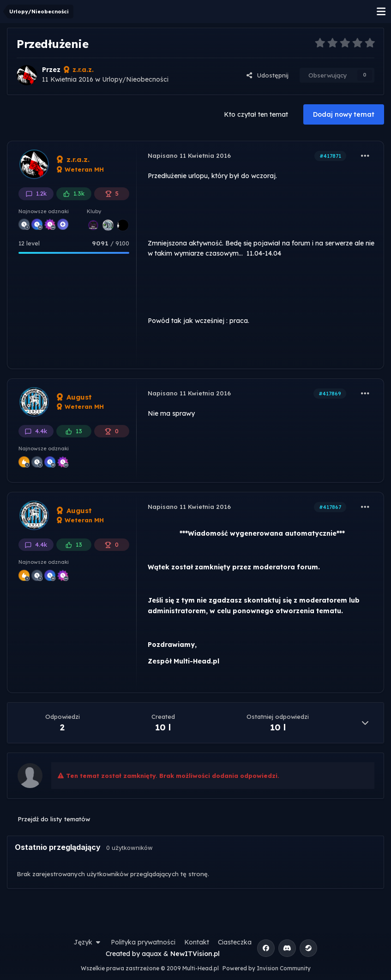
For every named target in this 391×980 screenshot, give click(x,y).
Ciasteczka (235, 942)
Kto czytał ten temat (256, 114)
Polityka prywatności (143, 942)
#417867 (330, 507)
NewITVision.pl (195, 954)
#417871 (330, 156)
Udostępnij (267, 75)
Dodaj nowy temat (344, 114)
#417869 (330, 394)
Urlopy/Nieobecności (135, 79)
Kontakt (197, 942)
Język (88, 942)
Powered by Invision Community (267, 968)
